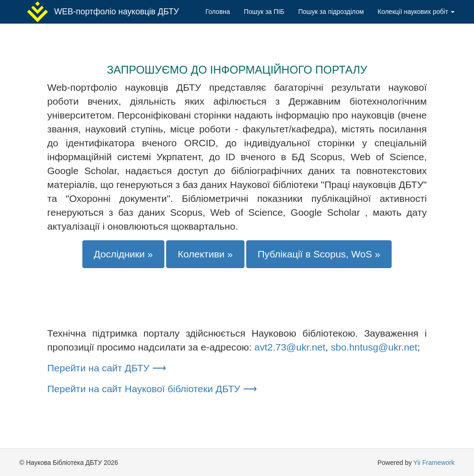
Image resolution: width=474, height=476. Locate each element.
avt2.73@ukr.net (290, 347)
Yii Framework (434, 463)
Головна (218, 12)
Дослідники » (124, 254)
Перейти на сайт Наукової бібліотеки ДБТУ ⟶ (152, 389)
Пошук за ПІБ (264, 12)
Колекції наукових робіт (416, 12)
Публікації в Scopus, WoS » (319, 254)
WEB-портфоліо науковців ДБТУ (103, 12)
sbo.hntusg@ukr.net (374, 347)
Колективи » (205, 254)
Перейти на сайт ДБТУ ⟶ (107, 368)
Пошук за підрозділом (331, 12)
